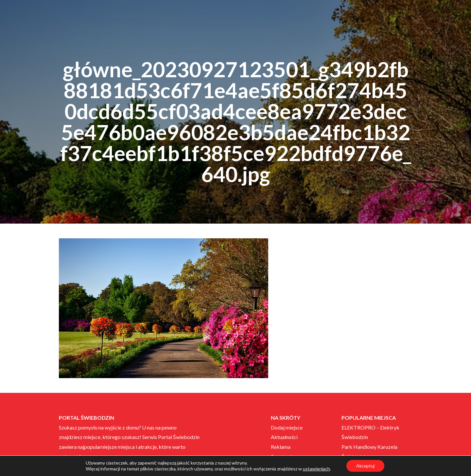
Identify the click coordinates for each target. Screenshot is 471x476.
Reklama (281, 447)
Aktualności (284, 437)
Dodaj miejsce (287, 427)
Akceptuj (365, 466)
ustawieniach (316, 469)
